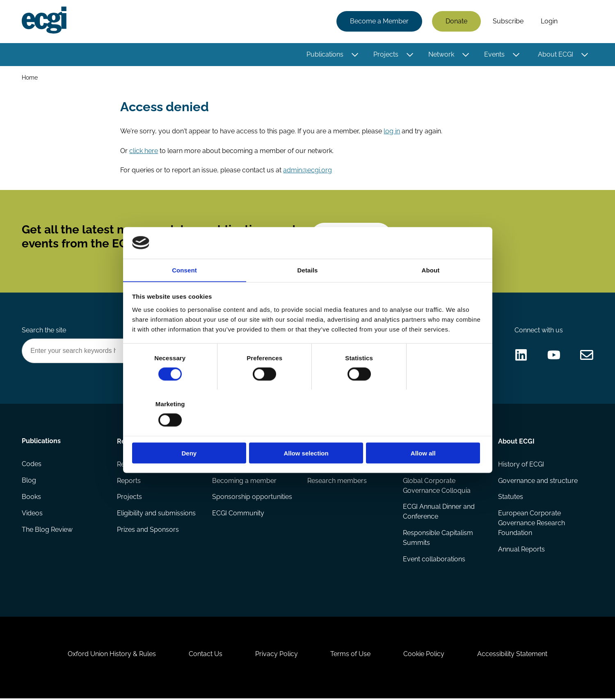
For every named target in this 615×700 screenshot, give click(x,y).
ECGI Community (239, 514)
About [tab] (431, 293)
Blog (29, 482)
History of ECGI (521, 465)
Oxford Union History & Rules (112, 655)
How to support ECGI (245, 465)
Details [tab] (308, 293)
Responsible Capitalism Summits (438, 539)
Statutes (511, 498)
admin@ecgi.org (308, 170)
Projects (386, 54)
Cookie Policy (424, 655)
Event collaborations (434, 560)
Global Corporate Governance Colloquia (437, 486)
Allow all (426, 430)
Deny (190, 430)
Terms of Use (351, 655)
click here (144, 151)
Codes (32, 465)
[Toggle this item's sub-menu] (355, 55)
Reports (129, 482)
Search (580, 22)
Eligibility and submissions (157, 514)
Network (441, 54)
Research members (337, 482)
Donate (456, 22)
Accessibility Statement (513, 655)
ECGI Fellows (327, 465)
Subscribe (508, 22)
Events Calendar (428, 465)
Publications (325, 54)
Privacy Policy (277, 655)
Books (32, 498)
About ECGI (556, 54)
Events (494, 54)
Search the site (44, 331)
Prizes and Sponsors (148, 531)
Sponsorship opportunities (253, 498)
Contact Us (206, 655)
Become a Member (379, 22)
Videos (33, 514)
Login (549, 22)
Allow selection (307, 430)
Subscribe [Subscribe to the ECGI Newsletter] (352, 237)
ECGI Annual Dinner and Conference (439, 513)
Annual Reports (521, 550)
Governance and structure (538, 482)
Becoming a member (245, 482)
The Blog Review (48, 531)
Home (30, 77)
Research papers (143, 465)
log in (392, 131)
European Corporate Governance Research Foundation (532, 524)
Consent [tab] (184, 293)
